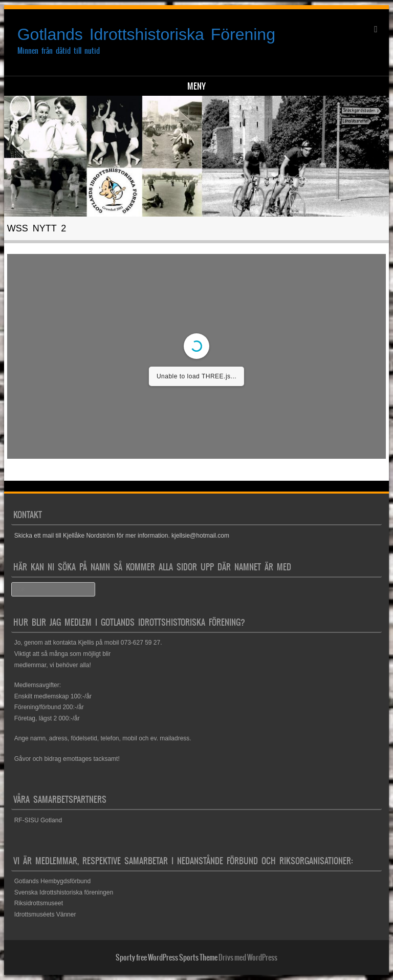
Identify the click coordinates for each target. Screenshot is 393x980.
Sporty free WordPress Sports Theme (167, 957)
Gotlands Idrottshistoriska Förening (146, 34)
